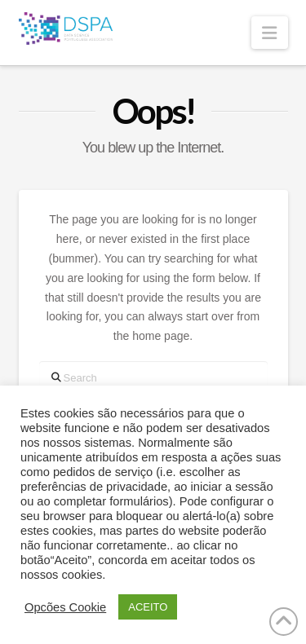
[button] (269, 33)
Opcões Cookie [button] (65, 607)
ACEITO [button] (148, 607)
